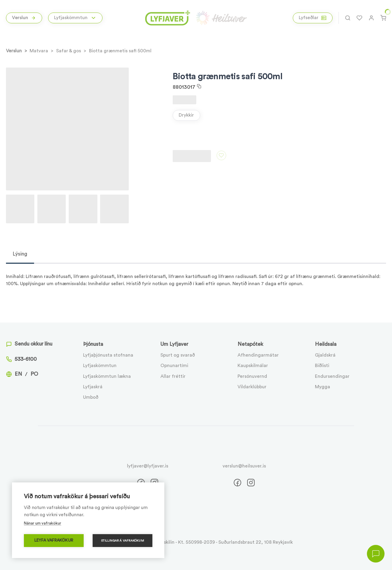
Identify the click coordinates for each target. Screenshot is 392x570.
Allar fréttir (173, 376)
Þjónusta (93, 344)
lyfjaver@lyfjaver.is (148, 466)
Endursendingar (332, 376)
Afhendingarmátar (258, 355)
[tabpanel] (196, 275)
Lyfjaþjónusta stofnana (108, 355)
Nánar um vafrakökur (43, 523)
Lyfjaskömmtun (100, 366)
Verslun (24, 18)
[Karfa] (383, 18)
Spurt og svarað (178, 355)
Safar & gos (69, 51)
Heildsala (326, 344)
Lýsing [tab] (20, 254)
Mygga (323, 387)
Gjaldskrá (325, 355)
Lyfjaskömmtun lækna (107, 376)
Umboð (91, 397)
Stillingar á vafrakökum (122, 541)
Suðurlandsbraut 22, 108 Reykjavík (256, 542)
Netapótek (250, 344)
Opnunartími (174, 366)
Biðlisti (322, 366)
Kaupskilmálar (253, 366)
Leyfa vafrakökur (54, 540)
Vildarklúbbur (252, 387)
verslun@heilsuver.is (244, 466)
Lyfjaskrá (93, 387)
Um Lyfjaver (174, 344)
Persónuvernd (252, 376)
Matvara (39, 51)
